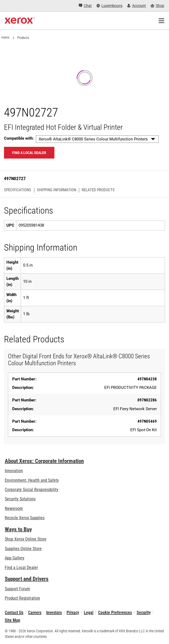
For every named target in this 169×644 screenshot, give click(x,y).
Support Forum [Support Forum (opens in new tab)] (17, 589)
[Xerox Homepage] (20, 21)
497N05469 (147, 421)
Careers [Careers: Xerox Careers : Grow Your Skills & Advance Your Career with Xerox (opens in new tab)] (35, 612)
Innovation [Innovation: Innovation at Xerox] (14, 471)
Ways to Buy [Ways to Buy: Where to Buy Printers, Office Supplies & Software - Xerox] (18, 529)
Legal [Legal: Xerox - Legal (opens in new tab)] (89, 612)
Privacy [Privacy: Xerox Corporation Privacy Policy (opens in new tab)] (73, 612)
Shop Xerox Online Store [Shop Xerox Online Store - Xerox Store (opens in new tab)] (26, 539)
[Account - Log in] (136, 6)
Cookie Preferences (115, 612)
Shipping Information (57, 190)
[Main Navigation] (161, 21)
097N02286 (147, 400)
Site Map (12, 620)
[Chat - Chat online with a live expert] (85, 6)
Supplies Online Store (23, 549)
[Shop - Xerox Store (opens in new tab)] (157, 6)
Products (23, 38)
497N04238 (147, 379)
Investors (54, 612)
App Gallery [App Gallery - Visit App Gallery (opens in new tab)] (15, 558)
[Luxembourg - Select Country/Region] (110, 6)
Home (5, 37)
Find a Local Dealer (21, 568)
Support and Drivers (27, 579)
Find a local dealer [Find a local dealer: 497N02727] (29, 153)
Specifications (18, 190)
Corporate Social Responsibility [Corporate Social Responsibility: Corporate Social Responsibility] (32, 490)
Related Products (98, 190)
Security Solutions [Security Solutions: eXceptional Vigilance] (20, 499)
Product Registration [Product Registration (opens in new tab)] (22, 598)
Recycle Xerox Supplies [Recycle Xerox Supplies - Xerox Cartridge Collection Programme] (25, 518)
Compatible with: (19, 138)
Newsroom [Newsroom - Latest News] (14, 508)
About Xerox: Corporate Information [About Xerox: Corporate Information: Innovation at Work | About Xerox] (44, 461)
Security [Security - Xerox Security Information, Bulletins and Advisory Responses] (144, 612)
